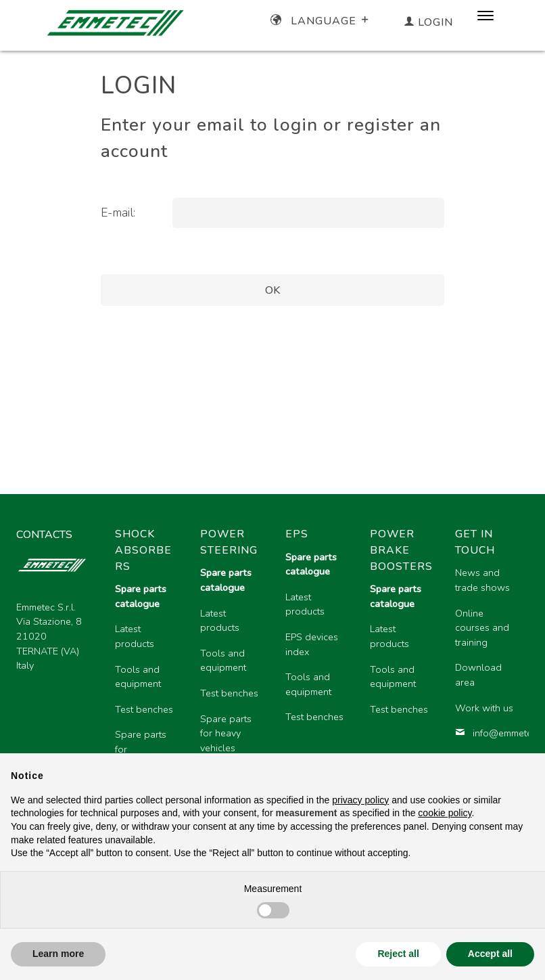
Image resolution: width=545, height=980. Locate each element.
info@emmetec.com (487, 733)
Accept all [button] (490, 954)
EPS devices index (312, 644)
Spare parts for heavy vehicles (226, 733)
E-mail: (118, 213)
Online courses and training (482, 628)
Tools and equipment (138, 677)
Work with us (484, 708)
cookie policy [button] (445, 813)
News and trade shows (482, 580)
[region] (316, 669)
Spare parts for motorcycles (141, 749)
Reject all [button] (398, 954)
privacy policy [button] (360, 800)
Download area (478, 675)
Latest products (135, 636)
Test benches (144, 709)
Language (321, 21)
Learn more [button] (58, 954)
